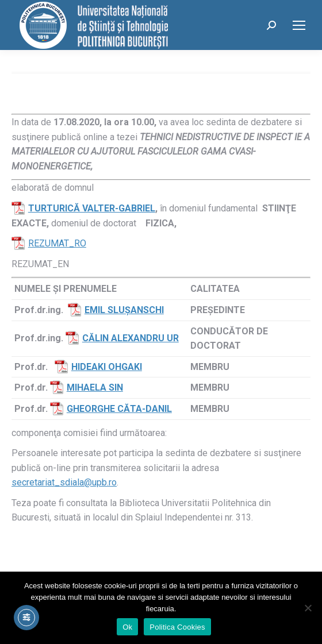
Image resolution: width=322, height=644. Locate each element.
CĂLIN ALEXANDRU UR (131, 338)
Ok (127, 627)
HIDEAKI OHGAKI (107, 367)
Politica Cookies (177, 627)
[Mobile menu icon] (299, 25)
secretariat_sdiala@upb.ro (64, 482)
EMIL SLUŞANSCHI (124, 310)
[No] (308, 608)
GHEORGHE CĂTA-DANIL (119, 409)
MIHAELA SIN (95, 387)
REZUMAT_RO (57, 243)
